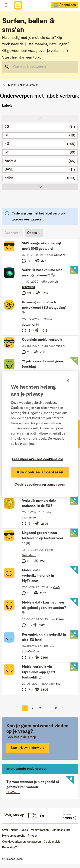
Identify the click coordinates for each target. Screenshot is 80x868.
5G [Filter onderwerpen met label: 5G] (7, 153)
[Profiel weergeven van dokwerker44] (30, 325)
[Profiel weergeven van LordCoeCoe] (30, 652)
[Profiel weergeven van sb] (56, 282)
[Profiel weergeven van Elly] (58, 684)
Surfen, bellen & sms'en (23, 85)
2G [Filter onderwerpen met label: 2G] (7, 127)
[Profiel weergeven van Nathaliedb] (29, 555)
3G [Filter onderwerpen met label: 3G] (7, 135)
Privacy (33, 836)
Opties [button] (32, 233)
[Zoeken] (40, 67)
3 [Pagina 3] (40, 708)
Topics (5, 5)
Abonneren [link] (12, 233)
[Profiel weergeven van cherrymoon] (30, 518)
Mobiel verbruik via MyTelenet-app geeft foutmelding (39, 672)
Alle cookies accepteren (40, 472)
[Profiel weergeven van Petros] (60, 620)
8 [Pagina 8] (56, 708)
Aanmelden (68, 5)
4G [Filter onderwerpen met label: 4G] (7, 144)
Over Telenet (10, 830)
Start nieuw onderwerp (28, 748)
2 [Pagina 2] (32, 708)
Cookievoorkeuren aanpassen (21, 842)
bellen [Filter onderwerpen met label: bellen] (9, 178)
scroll (40, 187)
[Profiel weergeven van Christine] (60, 255)
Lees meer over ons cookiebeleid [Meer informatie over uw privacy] (38, 459)
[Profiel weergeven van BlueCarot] (13, 792)
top (40, 118)
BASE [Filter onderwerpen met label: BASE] (9, 170)
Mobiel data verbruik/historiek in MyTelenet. (38, 576)
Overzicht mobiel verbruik (42, 340)
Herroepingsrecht (13, 836)
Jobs (25, 830)
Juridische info (61, 830)
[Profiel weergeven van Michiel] (60, 346)
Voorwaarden (40, 830)
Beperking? (9, 847)
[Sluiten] (68, 380)
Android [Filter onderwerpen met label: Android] (10, 161)
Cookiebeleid (52, 842)
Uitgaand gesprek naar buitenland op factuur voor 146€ (43, 538)
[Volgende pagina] (61, 708)
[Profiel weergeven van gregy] (57, 587)
